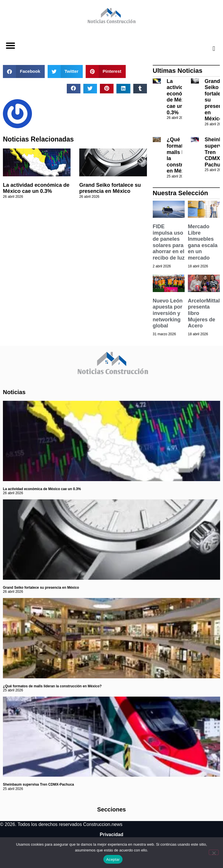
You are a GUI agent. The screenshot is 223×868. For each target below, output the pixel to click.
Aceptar (113, 859)
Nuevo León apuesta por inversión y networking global (168, 313)
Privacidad (112, 835)
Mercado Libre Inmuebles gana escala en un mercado (203, 242)
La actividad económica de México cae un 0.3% (36, 188)
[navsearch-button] (209, 48)
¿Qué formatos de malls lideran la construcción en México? (52, 686)
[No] (214, 852)
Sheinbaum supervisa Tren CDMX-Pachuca (38, 784)
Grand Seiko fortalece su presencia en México (110, 188)
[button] (10, 46)
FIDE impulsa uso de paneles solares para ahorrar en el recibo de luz (169, 242)
